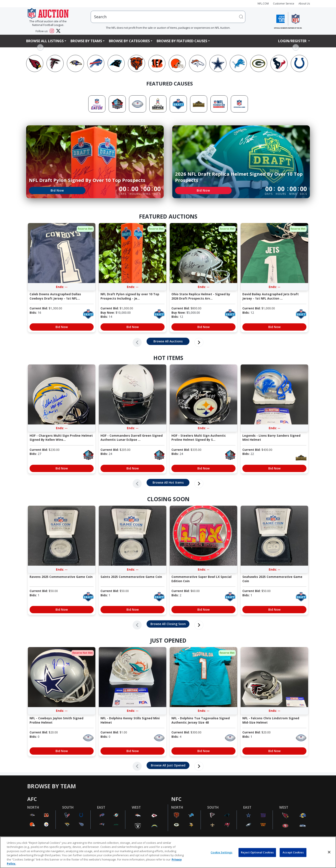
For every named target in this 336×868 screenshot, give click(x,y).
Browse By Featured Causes (182, 41)
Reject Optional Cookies (257, 852)
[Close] (329, 852)
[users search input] (168, 17)
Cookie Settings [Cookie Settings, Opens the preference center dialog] (221, 852)
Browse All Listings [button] (45, 41)
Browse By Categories (129, 41)
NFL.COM (263, 4)
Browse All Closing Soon (168, 624)
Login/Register (293, 41)
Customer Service (284, 4)
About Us (304, 4)
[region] (168, 852)
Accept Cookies (293, 852)
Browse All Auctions (168, 341)
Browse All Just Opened (168, 765)
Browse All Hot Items (168, 482)
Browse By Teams (86, 41)
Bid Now (57, 190)
